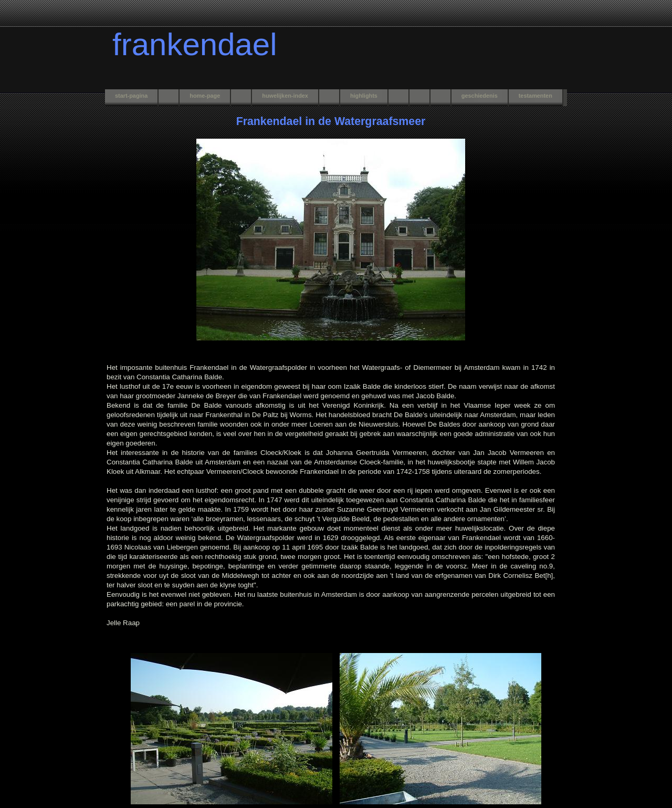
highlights (364, 96)
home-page (205, 96)
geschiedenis (480, 96)
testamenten (535, 96)
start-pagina (131, 96)
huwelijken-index (285, 96)
